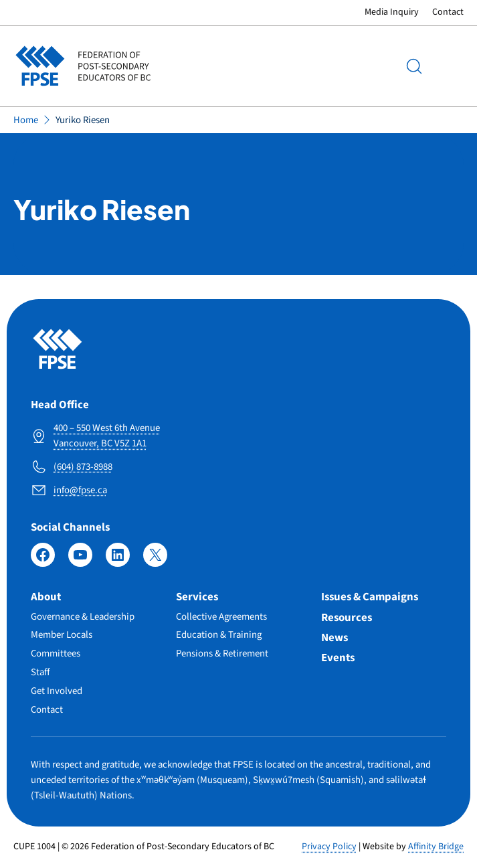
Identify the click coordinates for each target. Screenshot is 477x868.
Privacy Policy (329, 847)
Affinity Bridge (436, 847)
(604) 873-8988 (83, 467)
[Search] (414, 66)
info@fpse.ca (80, 490)
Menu (450, 66)
